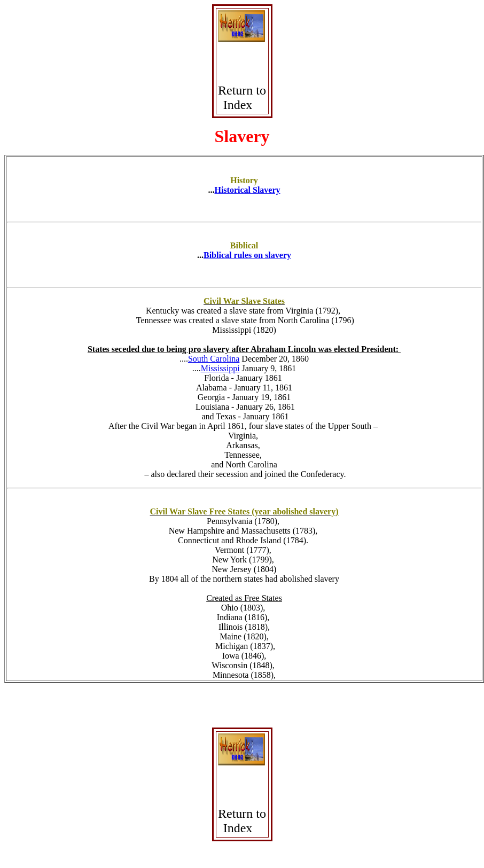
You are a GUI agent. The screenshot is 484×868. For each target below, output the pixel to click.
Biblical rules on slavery (247, 255)
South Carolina (214, 359)
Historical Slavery (247, 190)
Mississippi (220, 368)
